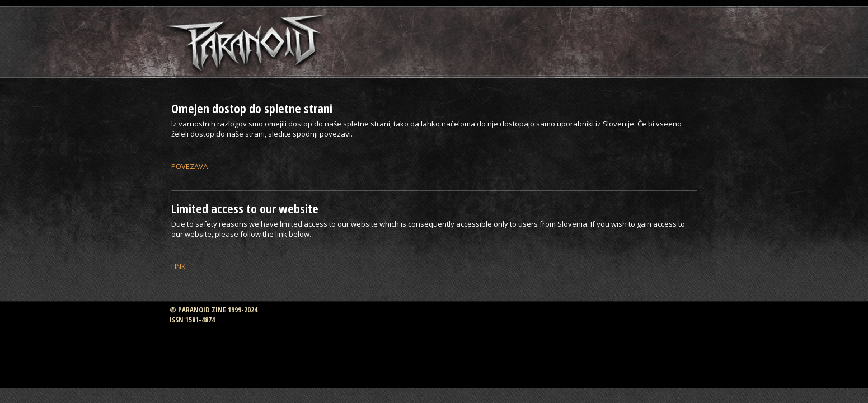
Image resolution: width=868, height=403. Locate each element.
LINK (179, 266)
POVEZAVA (189, 166)
